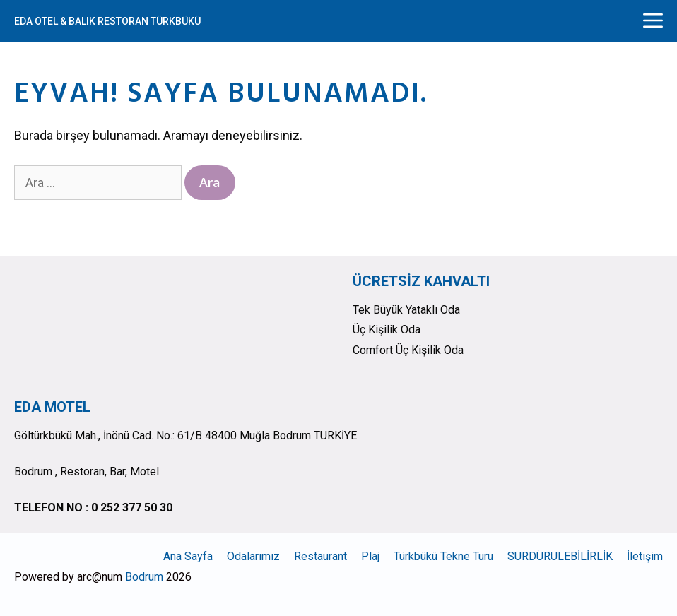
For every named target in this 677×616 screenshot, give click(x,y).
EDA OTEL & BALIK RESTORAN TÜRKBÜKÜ (107, 21)
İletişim (645, 556)
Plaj (370, 556)
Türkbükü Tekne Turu (443, 556)
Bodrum (144, 577)
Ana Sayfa (188, 556)
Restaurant (320, 556)
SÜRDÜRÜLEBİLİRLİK (560, 556)
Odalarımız (253, 556)
